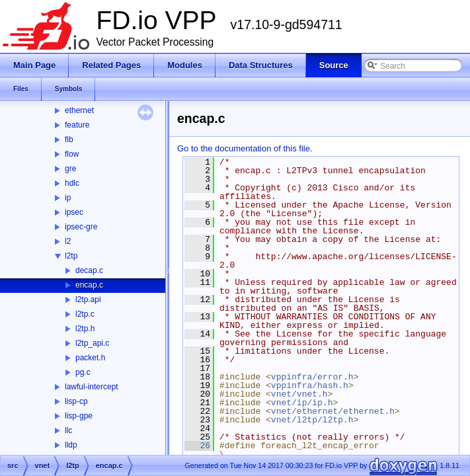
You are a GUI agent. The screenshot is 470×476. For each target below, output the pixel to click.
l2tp (71, 256)
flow (72, 154)
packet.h (90, 358)
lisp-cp (76, 401)
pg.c (83, 372)
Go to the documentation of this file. (245, 148)
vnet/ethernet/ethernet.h (333, 411)
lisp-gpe (79, 416)
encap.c (89, 285)
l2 (68, 241)
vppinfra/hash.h (310, 385)
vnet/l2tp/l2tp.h (312, 420)
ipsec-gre (81, 227)
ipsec (74, 212)
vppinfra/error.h (312, 377)
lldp (71, 445)
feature (77, 125)
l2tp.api (88, 299)
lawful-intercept (92, 387)
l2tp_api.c (92, 343)
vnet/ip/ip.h (302, 403)
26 (197, 446)
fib (69, 139)
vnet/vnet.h (299, 394)
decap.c (89, 270)
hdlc (72, 183)
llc (68, 430)
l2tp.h (85, 329)
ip (68, 198)
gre (70, 169)
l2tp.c (85, 314)
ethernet (79, 110)
